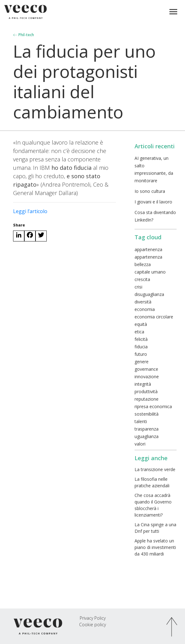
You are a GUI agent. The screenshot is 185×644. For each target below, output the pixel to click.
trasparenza (147, 429)
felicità (141, 339)
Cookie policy (93, 625)
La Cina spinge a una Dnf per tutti (155, 528)
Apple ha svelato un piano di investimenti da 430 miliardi (155, 547)
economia (145, 309)
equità (141, 324)
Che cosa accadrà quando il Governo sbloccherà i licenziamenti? (153, 505)
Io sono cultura (150, 191)
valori (140, 444)
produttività (146, 391)
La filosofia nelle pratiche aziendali (152, 482)
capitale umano (150, 272)
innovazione (147, 377)
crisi (138, 287)
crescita (142, 279)
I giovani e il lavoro (153, 202)
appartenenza (148, 249)
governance (146, 369)
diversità (143, 302)
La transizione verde (155, 469)
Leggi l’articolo (30, 211)
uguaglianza (147, 436)
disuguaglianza (149, 294)
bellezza (143, 264)
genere (142, 362)
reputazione (147, 399)
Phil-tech (24, 35)
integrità (143, 384)
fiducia (141, 347)
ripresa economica (153, 406)
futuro (141, 354)
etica (139, 332)
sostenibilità (147, 414)
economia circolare (154, 317)
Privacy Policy (93, 618)
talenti (141, 421)
